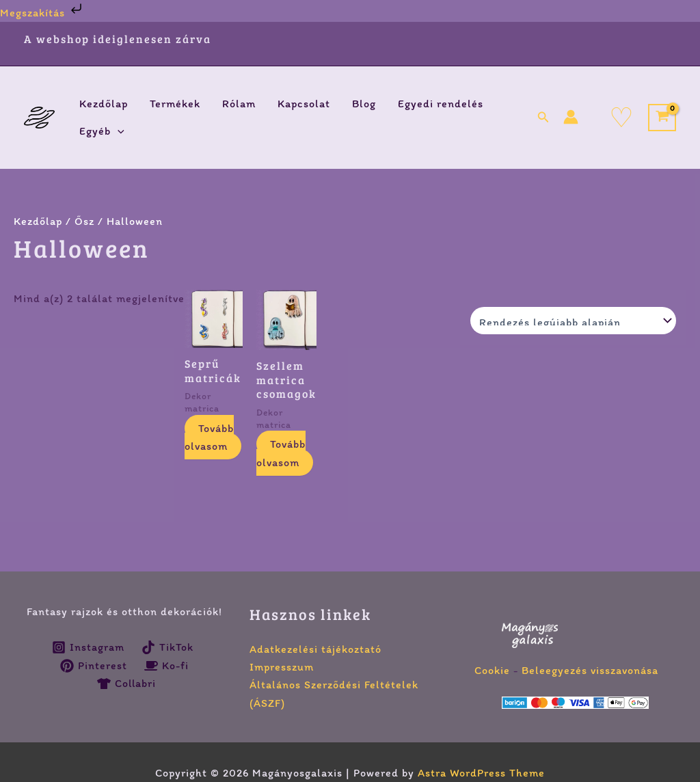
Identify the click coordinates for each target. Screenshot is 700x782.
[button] (543, 118)
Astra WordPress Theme (481, 773)
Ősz (84, 221)
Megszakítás (42, 13)
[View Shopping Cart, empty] (662, 118)
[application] (118, 131)
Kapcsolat (304, 104)
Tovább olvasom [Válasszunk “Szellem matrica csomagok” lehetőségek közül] (281, 453)
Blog (364, 104)
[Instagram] (89, 647)
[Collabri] (127, 684)
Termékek (175, 104)
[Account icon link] (571, 117)
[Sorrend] (573, 321)
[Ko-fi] (167, 666)
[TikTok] (167, 647)
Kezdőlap (104, 104)
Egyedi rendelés (441, 104)
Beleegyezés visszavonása (590, 670)
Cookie (492, 670)
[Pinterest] (94, 666)
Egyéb (102, 131)
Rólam (239, 104)
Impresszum (282, 667)
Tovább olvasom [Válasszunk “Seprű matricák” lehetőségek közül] (209, 437)
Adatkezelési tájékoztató (315, 649)
